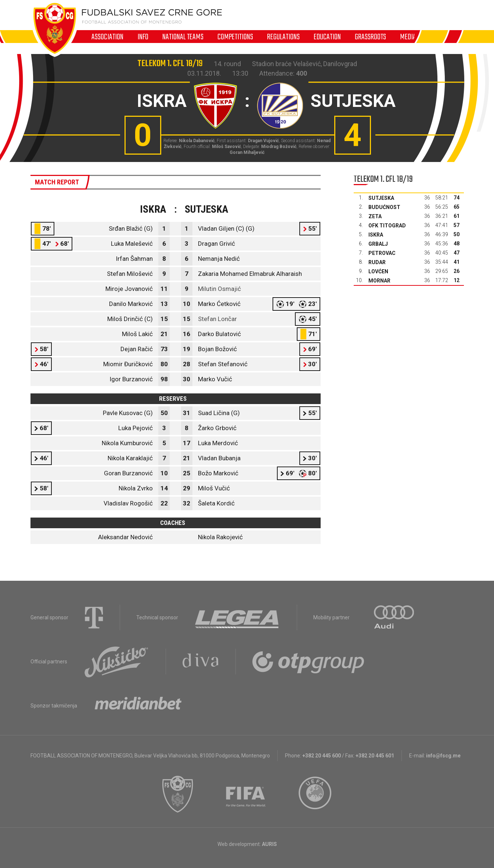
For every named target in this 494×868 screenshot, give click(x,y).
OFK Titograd (387, 226)
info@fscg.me (443, 756)
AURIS (269, 844)
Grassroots (370, 37)
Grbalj (378, 244)
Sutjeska (381, 198)
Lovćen (378, 271)
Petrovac (382, 253)
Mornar (379, 281)
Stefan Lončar (217, 319)
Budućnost (384, 207)
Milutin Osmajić (219, 289)
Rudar (377, 262)
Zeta (375, 216)
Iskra (376, 235)
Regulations (283, 37)
